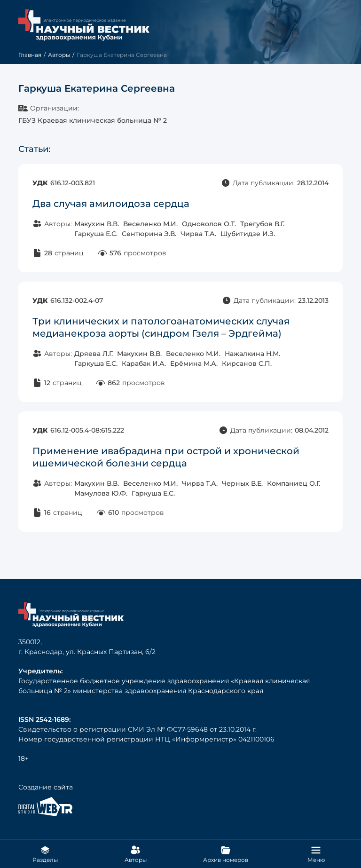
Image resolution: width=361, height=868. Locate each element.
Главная (30, 55)
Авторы (59, 55)
